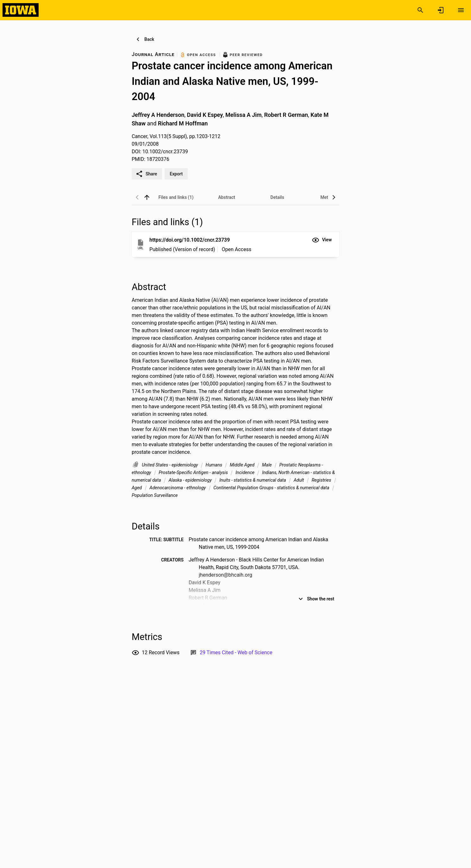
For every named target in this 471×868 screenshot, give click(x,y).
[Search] (420, 10)
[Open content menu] (461, 10)
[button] (322, 240)
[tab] (176, 197)
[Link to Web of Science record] (236, 653)
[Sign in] (441, 10)
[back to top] (147, 197)
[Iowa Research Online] (21, 10)
